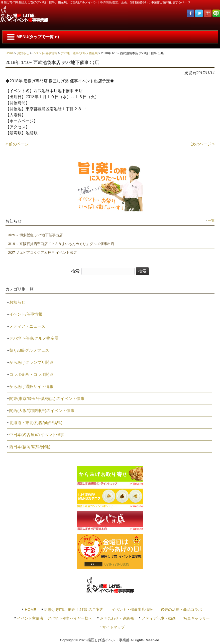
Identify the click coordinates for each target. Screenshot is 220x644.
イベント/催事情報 (45, 53)
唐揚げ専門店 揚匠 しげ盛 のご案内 (74, 609)
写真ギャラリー (197, 618)
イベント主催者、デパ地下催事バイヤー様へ (55, 618)
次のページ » (203, 144)
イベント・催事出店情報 (132, 609)
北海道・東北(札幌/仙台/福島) (36, 423)
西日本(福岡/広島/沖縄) (30, 447)
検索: (76, 271)
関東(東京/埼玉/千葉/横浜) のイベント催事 (47, 399)
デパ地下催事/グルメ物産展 (79, 53)
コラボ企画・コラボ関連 (31, 374)
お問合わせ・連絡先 (117, 618)
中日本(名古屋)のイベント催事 (37, 435)
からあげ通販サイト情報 (31, 387)
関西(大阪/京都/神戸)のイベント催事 (42, 411)
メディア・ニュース (27, 326)
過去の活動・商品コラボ (181, 609)
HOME (31, 609)
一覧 (211, 221)
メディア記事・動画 (159, 618)
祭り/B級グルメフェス (29, 350)
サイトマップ (114, 627)
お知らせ (23, 53)
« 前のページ (17, 144)
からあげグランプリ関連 (31, 362)
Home (10, 53)
